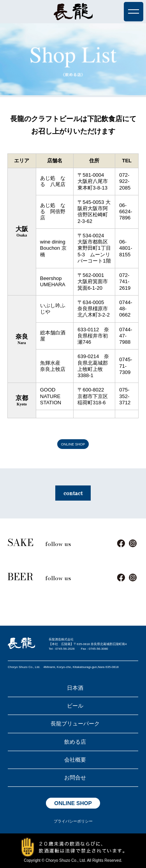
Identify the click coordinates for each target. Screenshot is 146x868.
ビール (75, 706)
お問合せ (75, 778)
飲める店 (75, 742)
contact (73, 493)
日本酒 (75, 688)
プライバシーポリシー (73, 821)
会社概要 (75, 760)
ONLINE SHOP (73, 444)
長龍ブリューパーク (75, 724)
